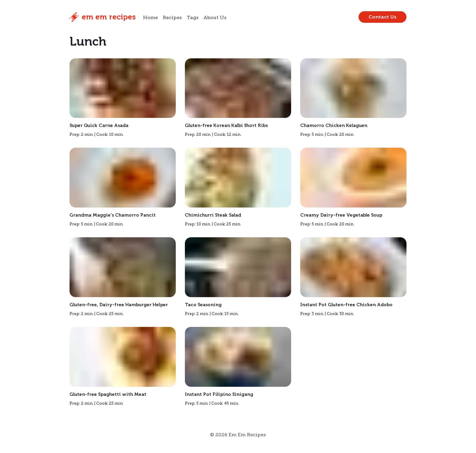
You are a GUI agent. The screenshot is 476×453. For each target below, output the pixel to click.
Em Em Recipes (103, 17)
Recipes (172, 18)
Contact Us (382, 17)
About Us (215, 18)
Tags (193, 18)
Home (150, 18)
